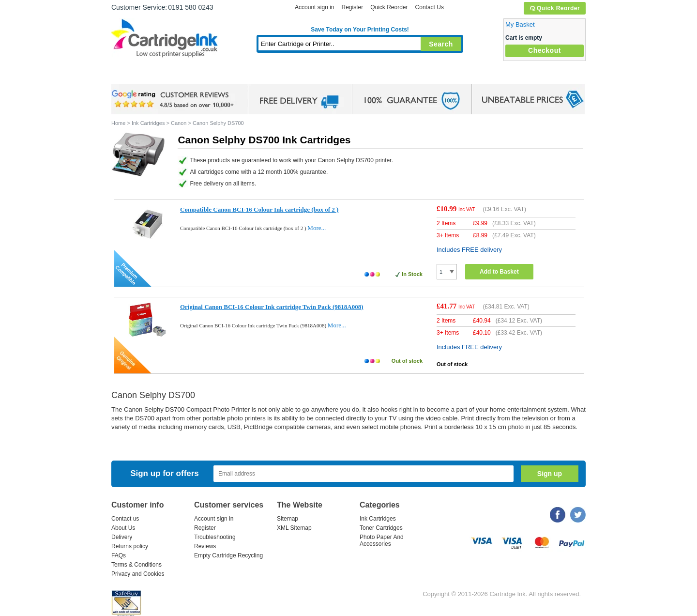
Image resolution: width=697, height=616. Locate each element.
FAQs (119, 555)
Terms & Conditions (136, 565)
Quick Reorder (554, 8)
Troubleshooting (215, 537)
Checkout (545, 50)
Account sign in (314, 7)
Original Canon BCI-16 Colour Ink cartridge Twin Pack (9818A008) (272, 307)
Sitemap (288, 519)
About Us (123, 528)
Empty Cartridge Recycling (228, 555)
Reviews (205, 546)
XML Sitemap (294, 528)
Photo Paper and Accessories (362, 75)
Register (352, 7)
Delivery (122, 537)
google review (174, 99)
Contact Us (430, 7)
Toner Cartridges (259, 75)
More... (317, 228)
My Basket (520, 24)
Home (131, 75)
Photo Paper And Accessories (382, 540)
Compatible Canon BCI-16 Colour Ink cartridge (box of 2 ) (259, 209)
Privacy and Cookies (138, 574)
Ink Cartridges (185, 75)
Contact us (125, 519)
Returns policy (130, 546)
